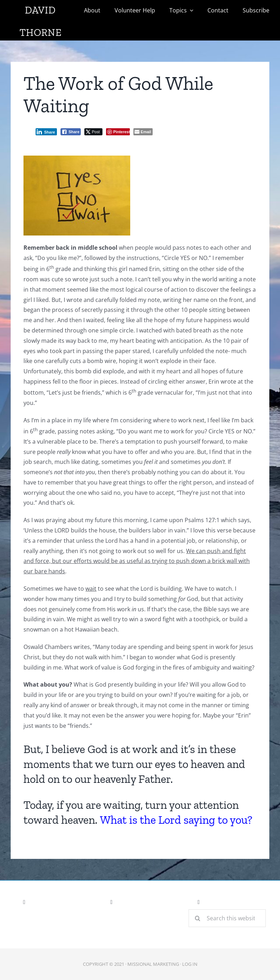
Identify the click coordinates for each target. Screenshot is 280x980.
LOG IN (190, 964)
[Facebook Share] (71, 132)
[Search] (197, 918)
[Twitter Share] (93, 132)
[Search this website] (227, 918)
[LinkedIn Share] (46, 132)
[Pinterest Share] (118, 132)
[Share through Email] (143, 132)
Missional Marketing (153, 964)
